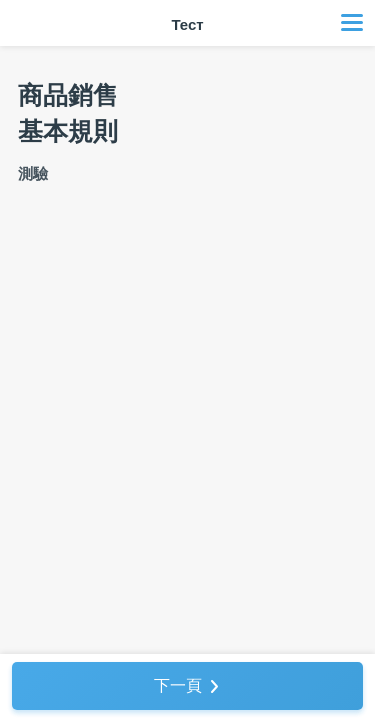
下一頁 (178, 685)
